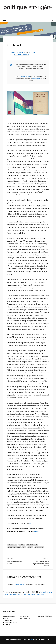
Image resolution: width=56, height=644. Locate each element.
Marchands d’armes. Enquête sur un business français (41, 564)
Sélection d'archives (21, 55)
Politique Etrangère (16, 52)
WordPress (26, 640)
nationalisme (39, 547)
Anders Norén (45, 640)
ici (30, 524)
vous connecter (20, 584)
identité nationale (14, 547)
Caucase (22, 545)
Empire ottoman (32, 545)
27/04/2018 (33, 52)
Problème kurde (22, 45)
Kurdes (30, 547)
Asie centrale (12, 545)
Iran (24, 547)
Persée (36, 531)
